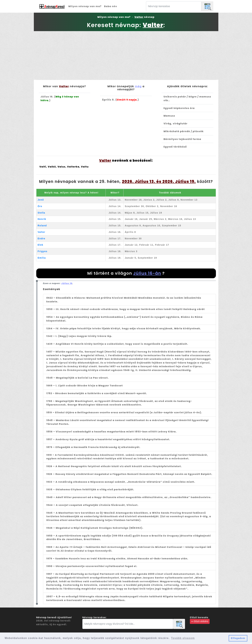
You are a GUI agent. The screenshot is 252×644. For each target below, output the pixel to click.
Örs (40, 206)
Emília (42, 258)
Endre (42, 239)
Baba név (111, 6)
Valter (42, 232)
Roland (42, 226)
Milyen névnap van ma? (85, 6)
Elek (41, 245)
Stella (41, 213)
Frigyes (43, 251)
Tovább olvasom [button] (183, 638)
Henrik (42, 219)
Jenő (41, 200)
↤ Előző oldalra (200, 621)
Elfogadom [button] (238, 638)
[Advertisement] (126, 55)
